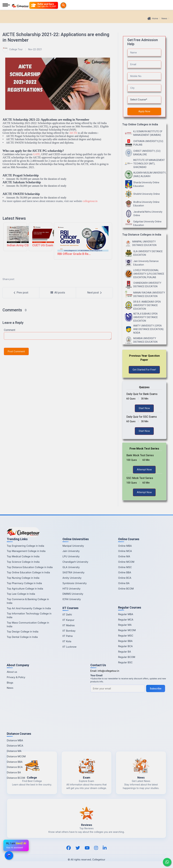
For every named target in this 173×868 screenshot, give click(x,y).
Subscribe (156, 688)
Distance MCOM (16, 756)
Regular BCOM (127, 657)
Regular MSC (126, 636)
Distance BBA (15, 762)
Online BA (124, 583)
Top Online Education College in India (28, 572)
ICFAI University (72, 599)
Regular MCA (126, 620)
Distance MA (14, 751)
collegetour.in (90, 201)
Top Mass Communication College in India (28, 624)
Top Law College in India (21, 594)
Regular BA (125, 652)
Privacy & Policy (16, 677)
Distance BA (14, 772)
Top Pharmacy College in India (24, 583)
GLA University (71, 567)
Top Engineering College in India (25, 546)
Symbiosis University (75, 583)
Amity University (72, 578)
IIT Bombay (69, 631)
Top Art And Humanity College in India (29, 608)
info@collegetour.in (108, 671)
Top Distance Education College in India (30, 567)
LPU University (71, 556)
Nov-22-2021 (35, 49)
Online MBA (125, 546)
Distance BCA (15, 767)
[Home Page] (20, 5)
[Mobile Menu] (6, 5)
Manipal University (73, 546)
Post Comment (16, 351)
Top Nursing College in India (23, 578)
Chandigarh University (75, 562)
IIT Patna (68, 636)
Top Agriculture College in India (25, 589)
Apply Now (144, 111)
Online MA (124, 556)
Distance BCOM (16, 778)
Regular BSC (125, 662)
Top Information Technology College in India (29, 615)
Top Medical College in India (23, 556)
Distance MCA (15, 746)
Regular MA (125, 625)
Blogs (10, 683)
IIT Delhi (67, 615)
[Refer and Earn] (50, 5)
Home (153, 19)
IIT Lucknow (70, 647)
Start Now (144, 408)
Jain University (71, 551)
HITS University (71, 589)
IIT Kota (67, 641)
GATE (36, 154)
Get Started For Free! (144, 370)
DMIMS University (73, 594)
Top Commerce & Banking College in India (28, 601)
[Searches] (34, 5)
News (164, 18)
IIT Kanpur (69, 620)
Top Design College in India (23, 632)
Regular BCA (125, 646)
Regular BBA (125, 641)
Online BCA (125, 578)
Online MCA (125, 551)
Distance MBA (15, 740)
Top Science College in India (23, 562)
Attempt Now (144, 470)
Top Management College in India (26, 551)
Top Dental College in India (22, 637)
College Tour (13, 50)
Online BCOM (126, 589)
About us (12, 672)
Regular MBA (126, 614)
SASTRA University (73, 572)
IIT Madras (69, 625)
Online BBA (125, 572)
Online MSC (125, 567)
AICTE (73, 133)
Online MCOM (126, 562)
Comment (10, 330)
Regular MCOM (127, 630)
